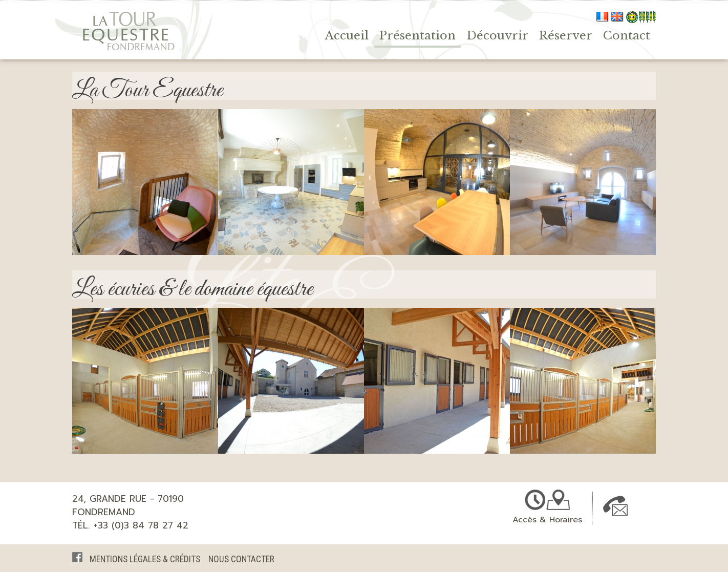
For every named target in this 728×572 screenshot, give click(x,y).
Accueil (347, 35)
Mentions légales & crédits (145, 559)
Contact (627, 35)
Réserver (566, 35)
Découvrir (497, 35)
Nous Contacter (241, 559)
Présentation (417, 35)
